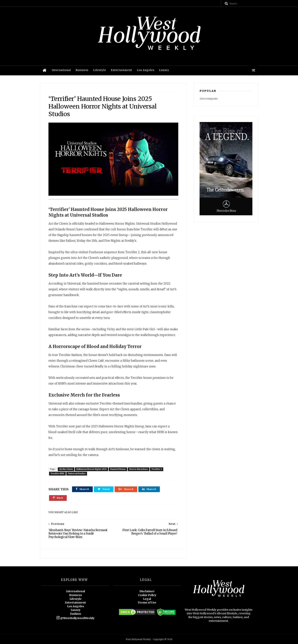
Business (82, 70)
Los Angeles (146, 70)
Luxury (164, 70)
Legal (147, 599)
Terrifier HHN (57, 474)
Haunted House (118, 469)
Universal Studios (77, 474)
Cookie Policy (147, 595)
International (61, 70)
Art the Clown (66, 469)
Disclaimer (147, 591)
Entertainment (121, 70)
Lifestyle (100, 70)
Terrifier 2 (157, 469)
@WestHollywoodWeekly (75, 618)
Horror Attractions (139, 469)
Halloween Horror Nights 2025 (92, 469)
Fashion (76, 614)
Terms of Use (147, 603)
